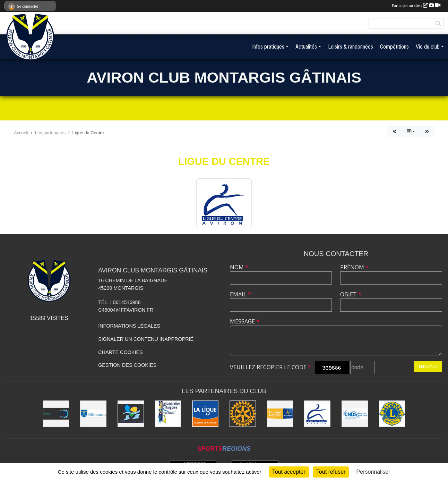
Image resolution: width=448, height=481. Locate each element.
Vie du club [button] (428, 47)
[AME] (168, 414)
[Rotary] (243, 414)
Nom (239, 267)
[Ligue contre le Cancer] (205, 414)
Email (240, 294)
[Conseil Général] (280, 414)
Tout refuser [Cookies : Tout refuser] (331, 472)
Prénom (354, 267)
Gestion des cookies (127, 365)
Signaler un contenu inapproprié (146, 339)
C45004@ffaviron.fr (126, 310)
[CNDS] (355, 414)
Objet (351, 294)
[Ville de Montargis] (93, 414)
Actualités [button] (306, 47)
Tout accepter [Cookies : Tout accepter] (289, 472)
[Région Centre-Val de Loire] (131, 414)
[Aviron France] (56, 414)
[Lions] (392, 414)
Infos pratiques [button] (268, 47)
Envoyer (428, 366)
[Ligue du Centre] (317, 414)
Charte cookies (120, 352)
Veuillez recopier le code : (272, 367)
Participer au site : (416, 6)
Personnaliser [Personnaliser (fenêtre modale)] (373, 472)
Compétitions (394, 47)
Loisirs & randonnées (351, 47)
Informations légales (129, 326)
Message (245, 321)
